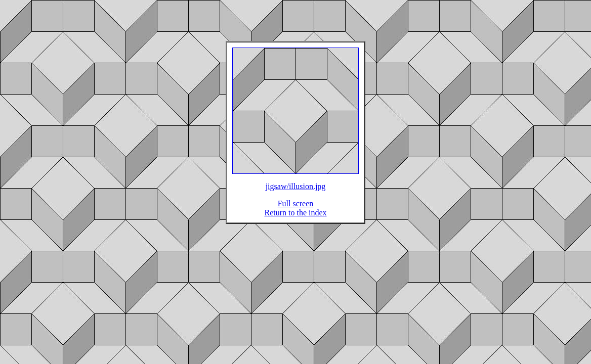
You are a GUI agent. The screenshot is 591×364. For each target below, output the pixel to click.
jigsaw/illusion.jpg (296, 192)
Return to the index (295, 219)
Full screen (296, 210)
